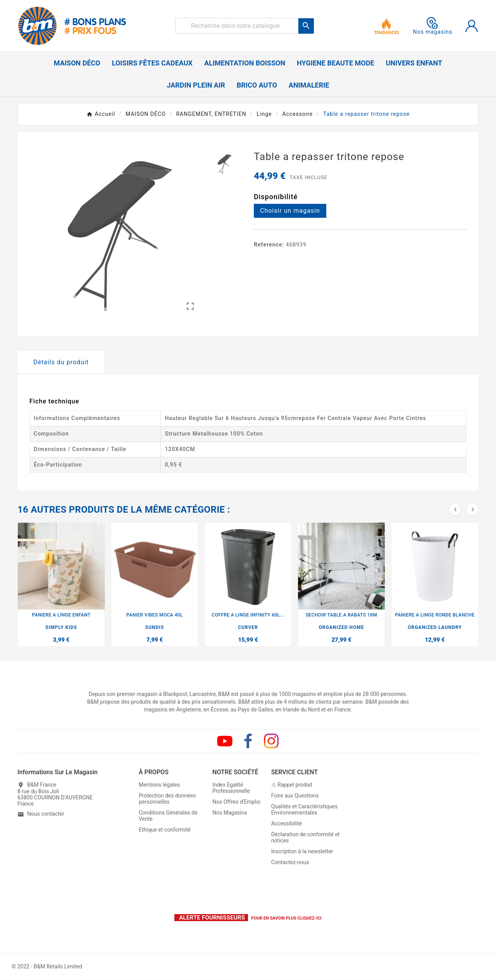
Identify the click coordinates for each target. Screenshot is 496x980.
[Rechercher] (237, 26)
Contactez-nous (290, 862)
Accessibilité (287, 823)
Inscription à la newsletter (302, 851)
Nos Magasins (230, 813)
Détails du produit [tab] (61, 362)
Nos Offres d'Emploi (236, 802)
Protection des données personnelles (167, 799)
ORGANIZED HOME (342, 627)
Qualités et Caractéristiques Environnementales (305, 809)
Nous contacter (46, 814)
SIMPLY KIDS (61, 627)
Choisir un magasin (290, 211)
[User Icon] (472, 26)
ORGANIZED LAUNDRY (435, 627)
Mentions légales (159, 785)
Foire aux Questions (295, 796)
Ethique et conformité (165, 830)
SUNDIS (155, 627)
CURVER (248, 627)
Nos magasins (433, 26)
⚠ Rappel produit (292, 785)
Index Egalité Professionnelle (231, 788)
